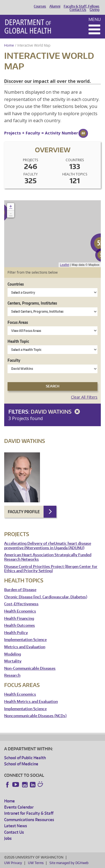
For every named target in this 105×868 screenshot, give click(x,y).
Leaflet (65, 265)
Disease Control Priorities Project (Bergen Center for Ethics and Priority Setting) (51, 569)
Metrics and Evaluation (25, 647)
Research (12, 675)
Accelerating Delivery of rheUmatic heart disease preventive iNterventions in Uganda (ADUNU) (48, 546)
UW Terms (36, 863)
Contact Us (78, 10)
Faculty (14, 360)
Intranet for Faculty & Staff (29, 813)
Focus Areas (18, 322)
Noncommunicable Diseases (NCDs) (35, 716)
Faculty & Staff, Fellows (82, 6)
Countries (16, 284)
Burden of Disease (20, 590)
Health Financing (19, 619)
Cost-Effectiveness (21, 604)
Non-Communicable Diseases (30, 668)
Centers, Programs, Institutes (32, 303)
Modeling (13, 654)
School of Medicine (21, 764)
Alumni (55, 6)
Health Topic (18, 341)
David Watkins (56, 412)
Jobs (8, 838)
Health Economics (20, 611)
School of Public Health (25, 758)
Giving (95, 10)
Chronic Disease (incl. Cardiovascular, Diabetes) (46, 597)
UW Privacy (13, 863)
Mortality (13, 661)
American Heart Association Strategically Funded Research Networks (48, 557)
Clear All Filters (84, 397)
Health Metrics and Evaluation (31, 702)
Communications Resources (29, 820)
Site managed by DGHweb (69, 863)
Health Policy (16, 633)
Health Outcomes (20, 625)
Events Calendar (19, 807)
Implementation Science (25, 640)
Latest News (16, 826)
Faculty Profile (24, 512)
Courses (40, 6)
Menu (95, 19)
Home (9, 45)
